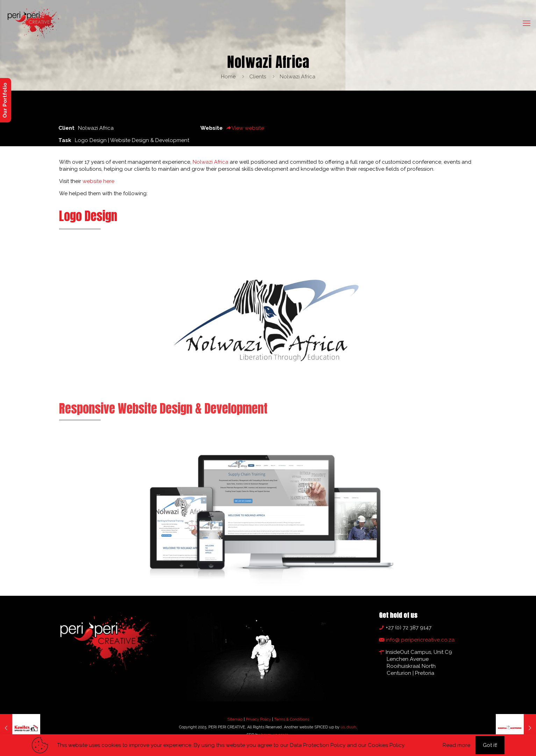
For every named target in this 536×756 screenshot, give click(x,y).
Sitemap (235, 719)
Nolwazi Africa (298, 77)
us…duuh (348, 727)
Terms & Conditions (292, 719)
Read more (456, 745)
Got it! (490, 745)
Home (228, 77)
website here (98, 181)
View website (245, 128)
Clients (258, 77)
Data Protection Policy (318, 745)
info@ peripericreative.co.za (419, 640)
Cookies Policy (386, 745)
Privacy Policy (258, 719)
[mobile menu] (527, 23)
